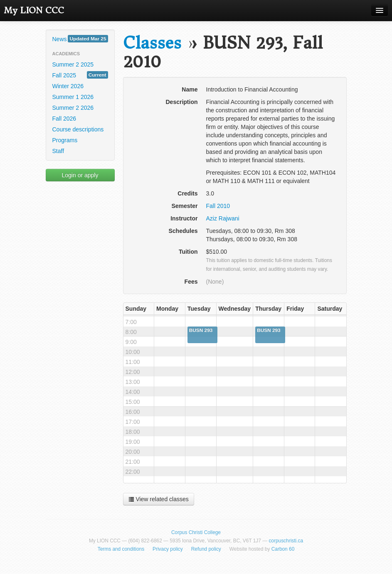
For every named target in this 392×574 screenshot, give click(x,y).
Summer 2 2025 (73, 64)
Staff (58, 151)
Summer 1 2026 (73, 97)
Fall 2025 (80, 75)
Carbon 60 (283, 549)
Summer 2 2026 (73, 108)
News (80, 39)
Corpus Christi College (196, 532)
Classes (152, 43)
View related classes (159, 499)
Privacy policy (168, 549)
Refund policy (206, 549)
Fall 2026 (64, 119)
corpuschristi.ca (286, 541)
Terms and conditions (121, 549)
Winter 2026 (68, 86)
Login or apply (80, 175)
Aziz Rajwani (223, 218)
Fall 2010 (218, 206)
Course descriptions (78, 129)
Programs (65, 140)
